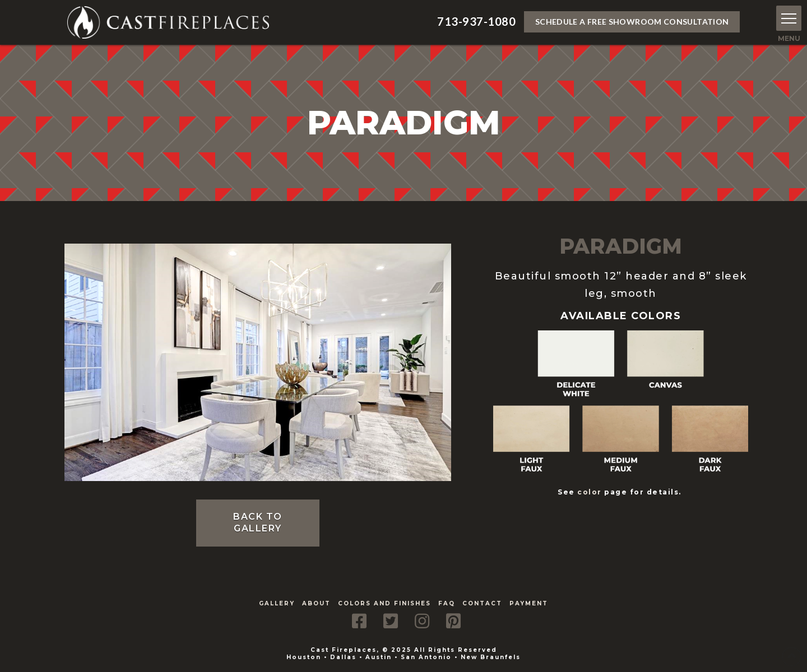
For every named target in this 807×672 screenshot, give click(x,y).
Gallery (277, 603)
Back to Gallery (258, 522)
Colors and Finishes (384, 603)
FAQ (447, 603)
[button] (789, 18)
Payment (529, 603)
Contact (482, 603)
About (316, 603)
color (590, 492)
